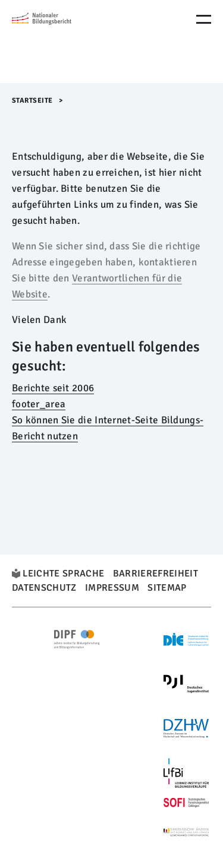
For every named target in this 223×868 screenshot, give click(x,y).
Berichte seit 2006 (53, 388)
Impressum (112, 588)
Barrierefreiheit (156, 574)
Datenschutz (44, 588)
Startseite (32, 101)
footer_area (39, 404)
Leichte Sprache (63, 574)
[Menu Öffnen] (204, 19)
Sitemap (167, 588)
